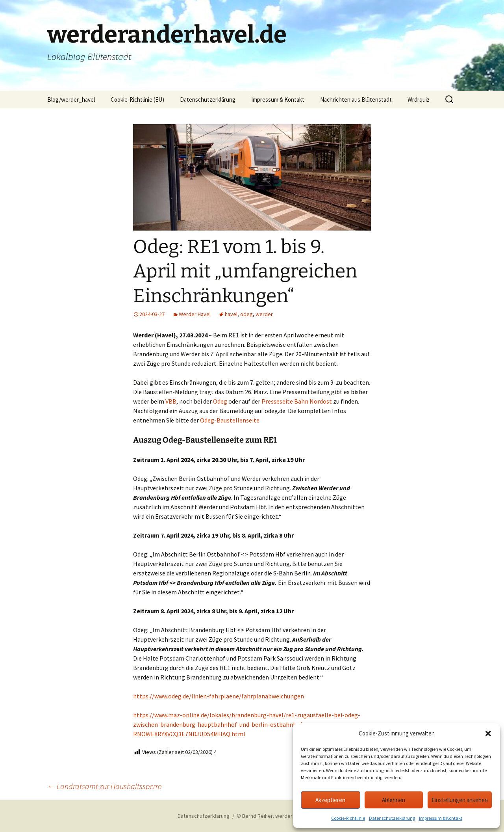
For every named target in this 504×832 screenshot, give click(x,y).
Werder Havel (195, 314)
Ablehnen (394, 800)
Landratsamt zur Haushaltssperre (104, 786)
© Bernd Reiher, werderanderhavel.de (282, 816)
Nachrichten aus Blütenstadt (356, 100)
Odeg (220, 401)
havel (231, 314)
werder (264, 314)
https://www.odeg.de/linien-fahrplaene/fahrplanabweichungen (219, 696)
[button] (488, 733)
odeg (246, 314)
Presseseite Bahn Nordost (297, 401)
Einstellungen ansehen (460, 800)
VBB (171, 401)
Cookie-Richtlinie (348, 818)
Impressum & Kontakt (441, 818)
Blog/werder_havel (71, 100)
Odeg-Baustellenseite (230, 420)
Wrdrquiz (419, 100)
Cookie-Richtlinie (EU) (137, 100)
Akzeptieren (330, 800)
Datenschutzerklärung (392, 818)
